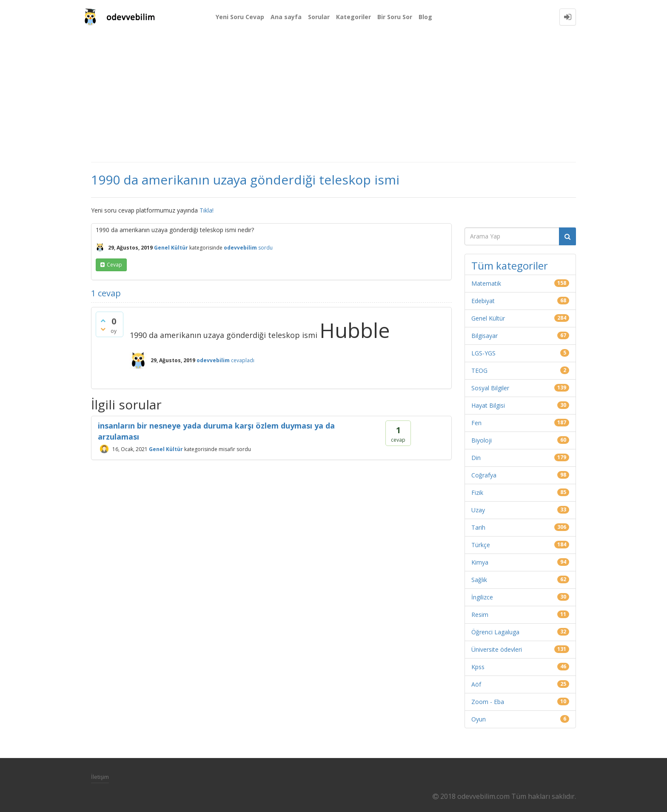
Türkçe (481, 545)
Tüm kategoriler (510, 265)
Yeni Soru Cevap (240, 17)
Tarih (478, 527)
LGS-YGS (483, 353)
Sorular (319, 17)
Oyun (479, 719)
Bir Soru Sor (395, 17)
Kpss (478, 667)
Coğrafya (484, 475)
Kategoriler (353, 17)
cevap (114, 265)
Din (476, 458)
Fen (476, 423)
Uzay (478, 510)
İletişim (100, 777)
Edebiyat (483, 301)
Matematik (486, 283)
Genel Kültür (171, 248)
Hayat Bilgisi (488, 405)
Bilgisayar (485, 336)
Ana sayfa (286, 17)
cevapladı (243, 360)
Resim (480, 615)
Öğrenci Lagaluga (495, 632)
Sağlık (479, 580)
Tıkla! (207, 210)
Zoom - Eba (488, 702)
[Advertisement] (333, 98)
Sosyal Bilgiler (490, 388)
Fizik (477, 493)
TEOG (479, 371)
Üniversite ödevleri (497, 649)
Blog (425, 17)
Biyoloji (482, 440)
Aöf (476, 684)
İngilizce (482, 597)
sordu (265, 248)
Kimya (480, 562)
